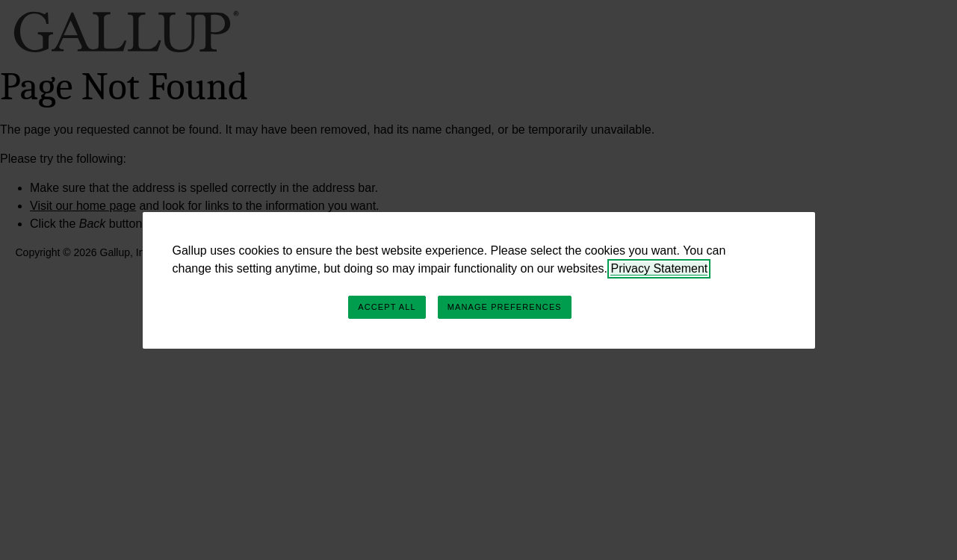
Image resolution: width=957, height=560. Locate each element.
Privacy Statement (659, 268)
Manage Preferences (505, 307)
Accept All (387, 307)
